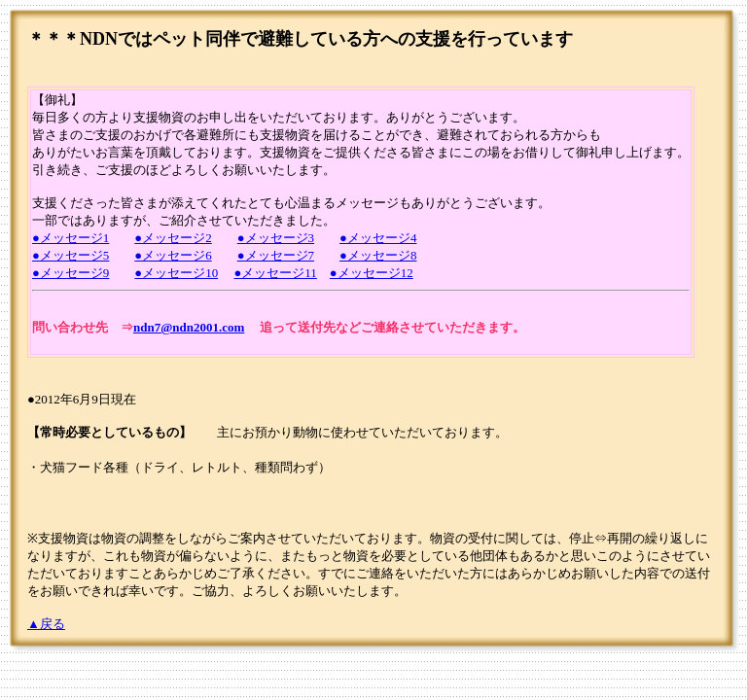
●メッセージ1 (71, 238)
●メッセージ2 (173, 238)
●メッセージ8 (378, 255)
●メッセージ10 (176, 273)
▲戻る (46, 624)
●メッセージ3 (276, 238)
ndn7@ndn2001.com (189, 327)
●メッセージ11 (275, 273)
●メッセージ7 (276, 255)
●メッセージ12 (372, 273)
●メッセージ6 (173, 255)
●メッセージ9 (71, 273)
